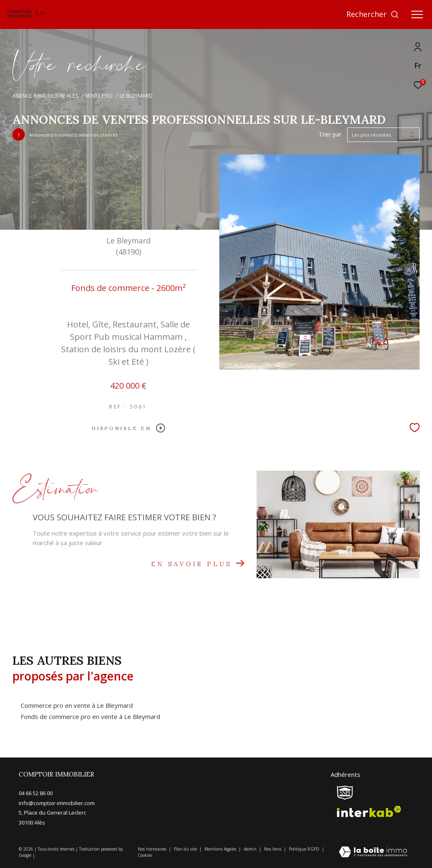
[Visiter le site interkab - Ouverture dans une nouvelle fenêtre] (369, 811)
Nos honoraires (153, 849)
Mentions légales (221, 849)
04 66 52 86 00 (36, 793)
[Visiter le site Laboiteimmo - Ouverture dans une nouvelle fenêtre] (373, 852)
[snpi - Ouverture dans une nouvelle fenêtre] (345, 793)
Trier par (330, 135)
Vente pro (99, 96)
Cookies (145, 856)
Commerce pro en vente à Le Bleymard (77, 705)
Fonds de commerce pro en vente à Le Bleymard (90, 717)
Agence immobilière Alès (46, 96)
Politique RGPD (304, 849)
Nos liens (273, 849)
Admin (251, 849)
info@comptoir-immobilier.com (57, 803)
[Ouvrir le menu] (417, 14)
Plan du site (186, 849)
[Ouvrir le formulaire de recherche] (373, 14)
